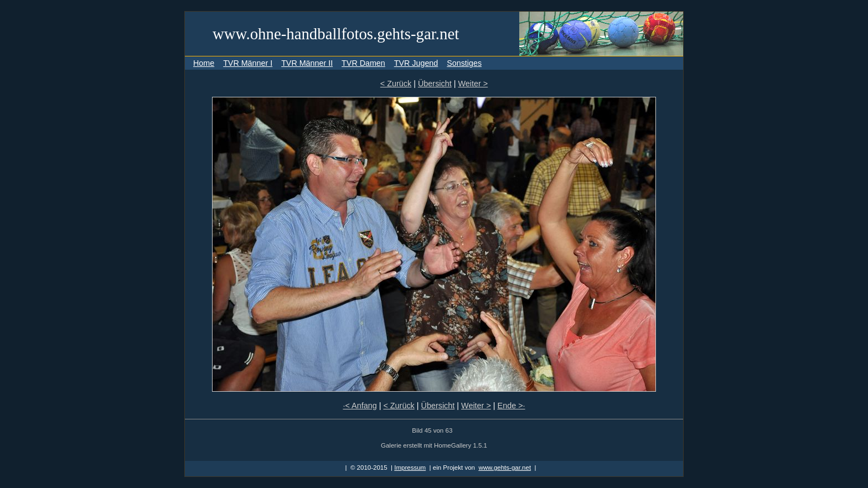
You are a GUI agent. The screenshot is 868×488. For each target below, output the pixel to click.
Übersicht (435, 84)
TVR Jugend (416, 63)
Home (204, 63)
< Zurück (396, 84)
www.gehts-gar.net (505, 468)
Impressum (410, 468)
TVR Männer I (248, 63)
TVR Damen (363, 63)
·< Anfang (360, 406)
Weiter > (473, 84)
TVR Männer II (307, 63)
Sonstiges (464, 63)
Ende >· (512, 406)
